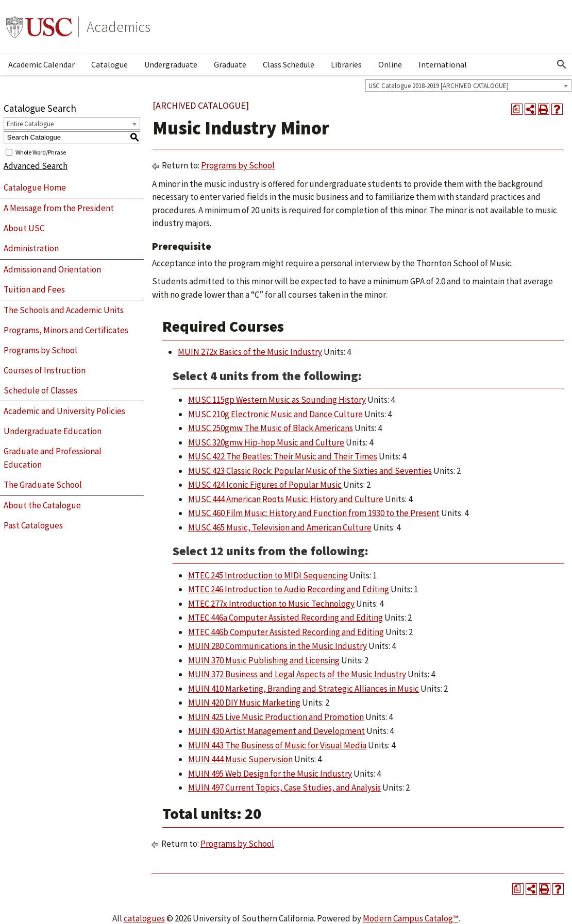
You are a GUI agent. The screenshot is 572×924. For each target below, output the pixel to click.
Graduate (230, 64)
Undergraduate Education (53, 431)
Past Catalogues (33, 525)
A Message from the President (59, 208)
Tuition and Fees (34, 289)
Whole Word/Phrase (41, 152)
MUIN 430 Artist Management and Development (276, 731)
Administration (31, 248)
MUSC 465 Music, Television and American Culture (280, 527)
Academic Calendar (41, 64)
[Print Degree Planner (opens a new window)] (517, 109)
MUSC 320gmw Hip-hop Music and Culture (266, 442)
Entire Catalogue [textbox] (30, 124)
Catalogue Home (35, 187)
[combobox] (468, 85)
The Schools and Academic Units (64, 310)
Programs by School (40, 350)
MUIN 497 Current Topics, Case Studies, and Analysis (284, 788)
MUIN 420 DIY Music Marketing (244, 703)
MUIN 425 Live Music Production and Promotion (276, 717)
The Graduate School (43, 485)
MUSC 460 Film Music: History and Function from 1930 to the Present (314, 513)
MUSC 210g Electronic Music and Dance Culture (275, 414)
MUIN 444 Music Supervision (240, 759)
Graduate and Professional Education (53, 458)
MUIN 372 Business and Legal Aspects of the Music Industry (297, 674)
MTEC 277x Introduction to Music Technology (271, 604)
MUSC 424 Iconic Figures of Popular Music (265, 485)
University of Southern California (39, 27)
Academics (119, 27)
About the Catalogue (42, 505)
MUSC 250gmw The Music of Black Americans (271, 428)
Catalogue (110, 64)
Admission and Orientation (52, 269)
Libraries (346, 64)
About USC (24, 228)
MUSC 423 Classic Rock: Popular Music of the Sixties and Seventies (310, 471)
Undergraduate (171, 64)
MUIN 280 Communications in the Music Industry (277, 646)
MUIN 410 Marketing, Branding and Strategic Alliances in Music (304, 689)
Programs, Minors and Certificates (66, 330)
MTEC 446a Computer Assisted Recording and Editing (285, 618)
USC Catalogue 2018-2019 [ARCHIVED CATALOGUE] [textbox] (439, 86)
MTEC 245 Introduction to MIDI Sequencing (268, 575)
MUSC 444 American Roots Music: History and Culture (286, 499)
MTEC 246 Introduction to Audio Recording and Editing (289, 589)
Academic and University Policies (64, 411)
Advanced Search (36, 166)
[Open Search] (562, 64)
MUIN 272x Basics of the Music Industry (250, 352)
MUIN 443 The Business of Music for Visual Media (277, 745)
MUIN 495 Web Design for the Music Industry (270, 774)
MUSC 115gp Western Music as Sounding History (277, 400)
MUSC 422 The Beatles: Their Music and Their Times (283, 456)
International (443, 64)
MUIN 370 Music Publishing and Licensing (264, 660)
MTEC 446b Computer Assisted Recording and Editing (286, 632)
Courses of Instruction (45, 370)
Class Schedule (289, 64)
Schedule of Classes (40, 390)
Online (390, 64)
